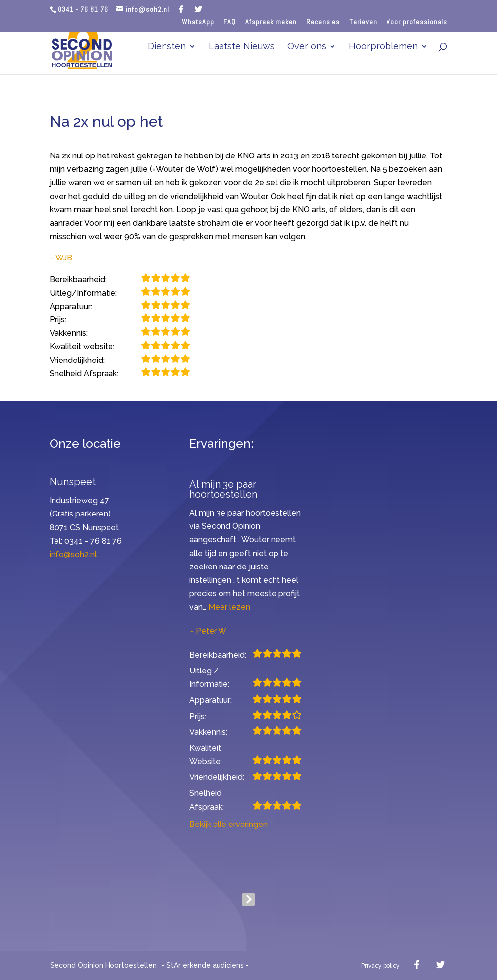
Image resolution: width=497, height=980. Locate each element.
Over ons (307, 47)
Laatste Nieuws (242, 47)
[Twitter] (198, 9)
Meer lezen (229, 607)
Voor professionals (417, 22)
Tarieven (363, 22)
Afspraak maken (271, 22)
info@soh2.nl (73, 554)
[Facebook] (181, 9)
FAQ (230, 22)
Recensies (323, 22)
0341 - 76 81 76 (83, 9)
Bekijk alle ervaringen (228, 824)
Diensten (167, 47)
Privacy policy (381, 966)
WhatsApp (198, 22)
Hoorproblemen (383, 47)
